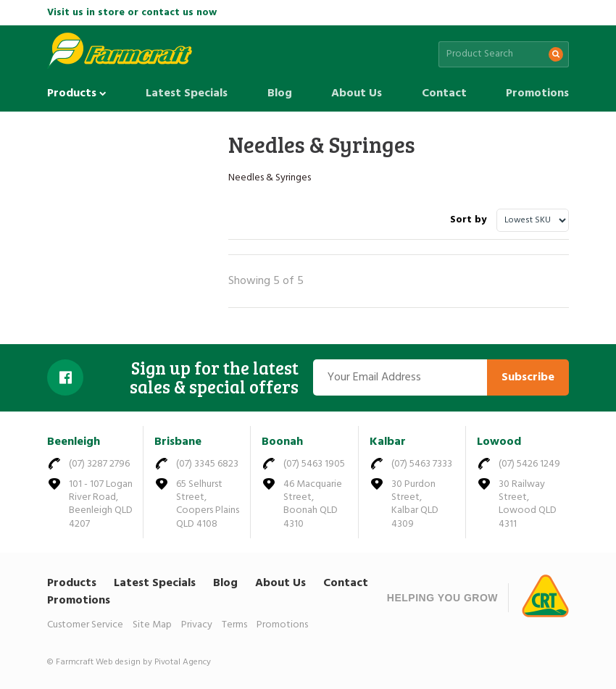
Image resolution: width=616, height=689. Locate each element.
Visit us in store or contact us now (132, 13)
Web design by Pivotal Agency (153, 662)
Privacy (197, 625)
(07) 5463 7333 (422, 464)
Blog (280, 93)
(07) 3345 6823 (207, 464)
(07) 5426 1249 (529, 464)
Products (77, 93)
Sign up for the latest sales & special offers (214, 378)
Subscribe (528, 377)
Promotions (537, 93)
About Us (357, 93)
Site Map (152, 625)
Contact (444, 93)
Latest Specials (187, 93)
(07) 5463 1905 (314, 464)
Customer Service (85, 625)
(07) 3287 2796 (99, 464)
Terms (234, 625)
